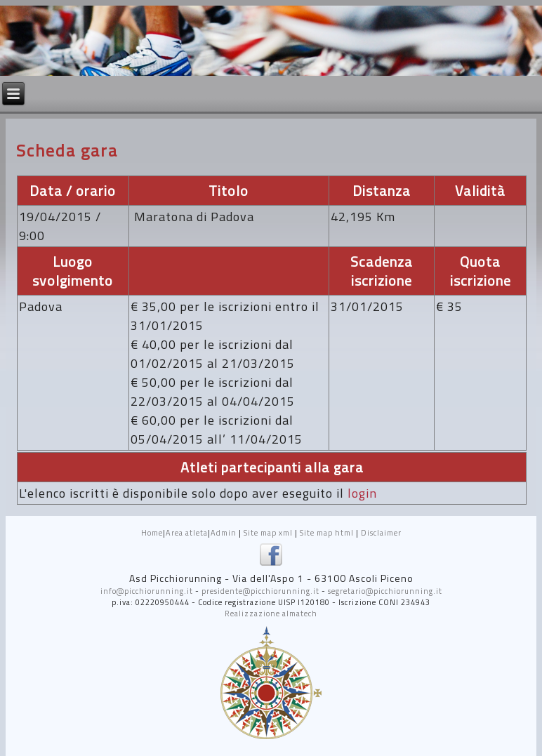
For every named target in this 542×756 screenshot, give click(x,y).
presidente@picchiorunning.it (260, 591)
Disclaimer (381, 533)
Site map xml (268, 533)
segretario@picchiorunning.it (385, 591)
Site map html (327, 533)
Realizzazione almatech (271, 614)
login (362, 493)
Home (152, 533)
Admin (224, 533)
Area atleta (187, 533)
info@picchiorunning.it (147, 591)
